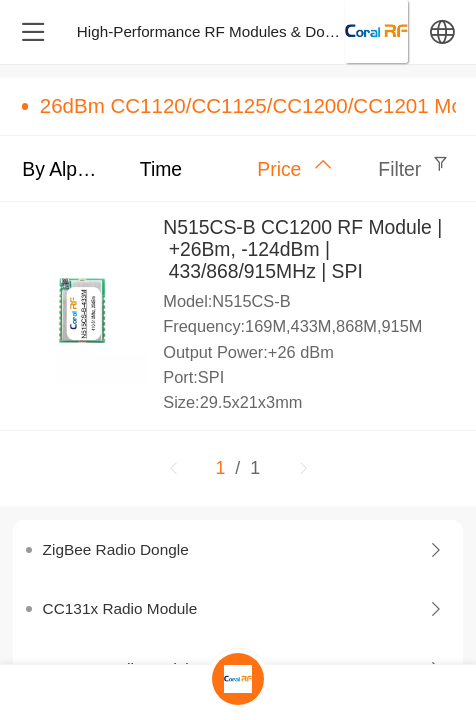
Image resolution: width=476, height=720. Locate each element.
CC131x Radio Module (120, 608)
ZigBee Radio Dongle (116, 549)
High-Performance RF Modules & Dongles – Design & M (267, 31)
